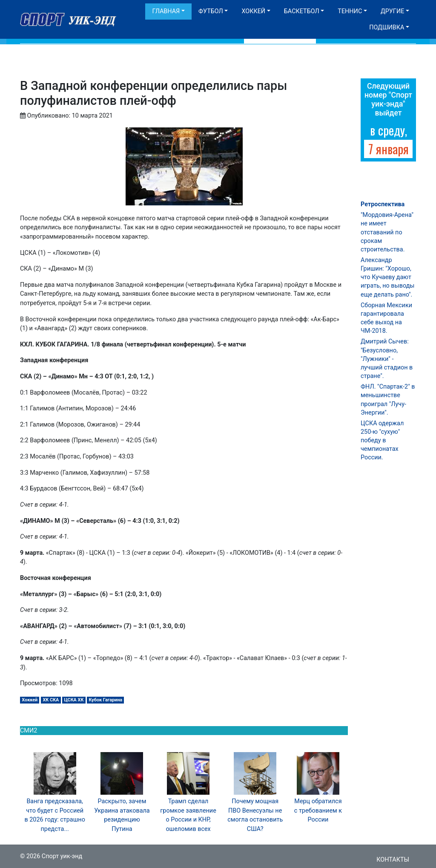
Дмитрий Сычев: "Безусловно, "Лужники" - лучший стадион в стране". (387, 359)
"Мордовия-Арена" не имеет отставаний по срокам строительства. (387, 232)
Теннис (350, 11)
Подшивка (387, 27)
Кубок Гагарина (106, 700)
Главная (166, 11)
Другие (392, 11)
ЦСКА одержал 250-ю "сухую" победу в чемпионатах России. (382, 441)
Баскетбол (302, 11)
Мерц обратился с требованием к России (318, 810)
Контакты (393, 860)
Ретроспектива (383, 204)
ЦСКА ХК (74, 700)
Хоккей (253, 11)
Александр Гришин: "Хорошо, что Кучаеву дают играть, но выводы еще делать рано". (388, 277)
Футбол (211, 11)
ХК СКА (51, 700)
